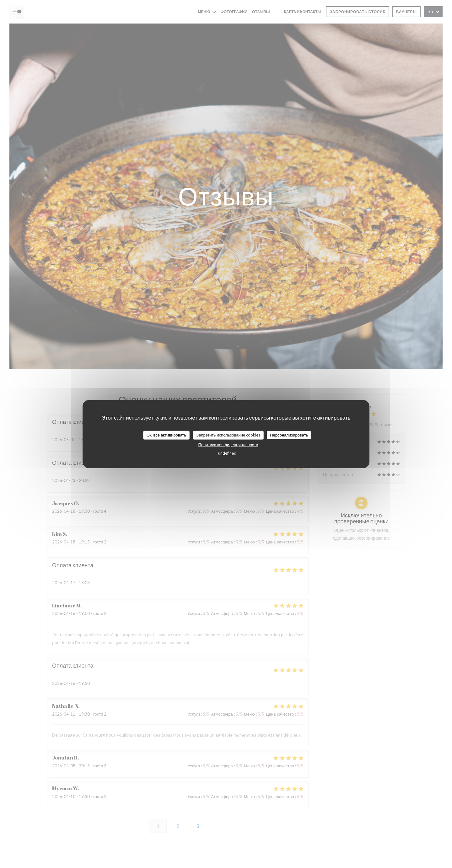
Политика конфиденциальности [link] (228, 444)
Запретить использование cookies (228, 435)
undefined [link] (227, 453)
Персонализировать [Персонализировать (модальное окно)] (289, 435)
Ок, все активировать (167, 435)
